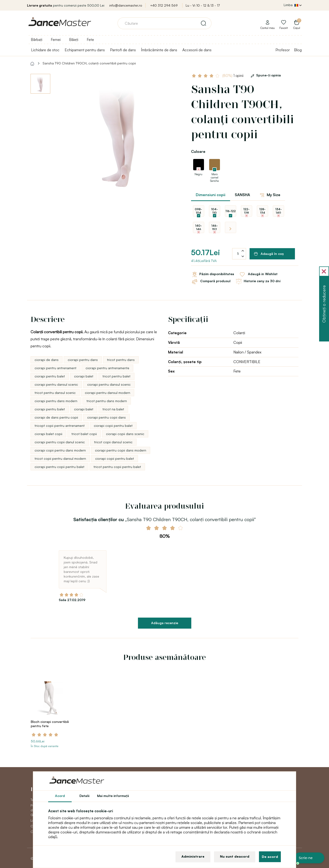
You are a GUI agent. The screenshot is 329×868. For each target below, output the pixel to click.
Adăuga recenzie (165, 623)
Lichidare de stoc (45, 50)
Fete (90, 40)
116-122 (231, 211)
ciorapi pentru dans (83, 360)
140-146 (198, 227)
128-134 (262, 211)
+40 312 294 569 (164, 5)
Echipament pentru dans (85, 50)
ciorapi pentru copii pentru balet (59, 467)
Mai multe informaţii (113, 796)
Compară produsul (211, 281)
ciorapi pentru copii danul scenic (60, 442)
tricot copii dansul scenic (113, 442)
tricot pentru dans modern (107, 401)
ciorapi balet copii (48, 434)
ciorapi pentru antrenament (55, 368)
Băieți (74, 40)
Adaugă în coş (269, 254)
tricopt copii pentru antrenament (60, 426)
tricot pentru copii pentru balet (117, 467)
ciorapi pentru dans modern (56, 401)
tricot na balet (113, 409)
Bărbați (37, 40)
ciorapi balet (84, 376)
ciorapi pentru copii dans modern (121, 450)
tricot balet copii (84, 434)
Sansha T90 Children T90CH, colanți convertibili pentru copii (89, 63)
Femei (56, 40)
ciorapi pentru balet (50, 376)
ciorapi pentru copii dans (106, 417)
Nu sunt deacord (235, 856)
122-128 (246, 211)
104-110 (214, 211)
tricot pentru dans (121, 360)
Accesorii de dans (197, 50)
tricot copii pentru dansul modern (60, 458)
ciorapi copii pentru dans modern (60, 450)
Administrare (193, 856)
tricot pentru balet (116, 376)
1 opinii (233, 76)
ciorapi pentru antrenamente (107, 368)
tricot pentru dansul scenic (55, 393)
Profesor (283, 50)
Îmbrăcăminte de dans (159, 50)
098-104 (198, 211)
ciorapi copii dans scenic (125, 434)
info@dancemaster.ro (126, 5)
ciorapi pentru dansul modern (108, 393)
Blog (298, 50)
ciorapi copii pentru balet (113, 426)
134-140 (278, 211)
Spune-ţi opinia (265, 75)
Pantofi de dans (123, 50)
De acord (270, 857)
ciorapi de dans (47, 360)
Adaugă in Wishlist (258, 274)
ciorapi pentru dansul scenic (56, 384)
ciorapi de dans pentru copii (56, 417)
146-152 (215, 227)
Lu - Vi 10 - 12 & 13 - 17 (203, 5)
